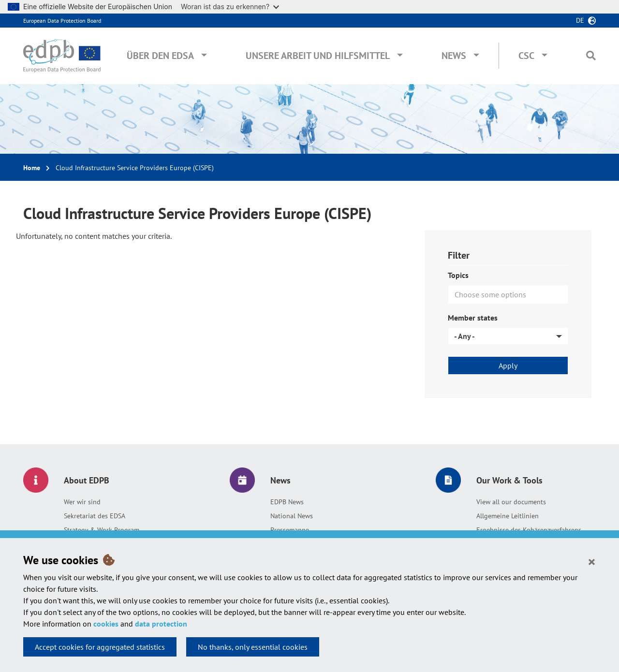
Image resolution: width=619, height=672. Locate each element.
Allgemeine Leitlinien (508, 516)
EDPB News (287, 502)
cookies (106, 624)
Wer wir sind (82, 502)
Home (32, 168)
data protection (161, 624)
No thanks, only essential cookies (253, 647)
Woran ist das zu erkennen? (230, 7)
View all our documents (511, 502)
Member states (473, 318)
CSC (526, 56)
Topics (458, 275)
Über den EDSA (160, 56)
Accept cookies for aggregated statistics (100, 647)
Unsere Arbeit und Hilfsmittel (318, 56)
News (454, 56)
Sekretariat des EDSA (95, 516)
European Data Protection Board (62, 21)
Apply (508, 365)
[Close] (592, 561)
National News (292, 516)
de (580, 20)
